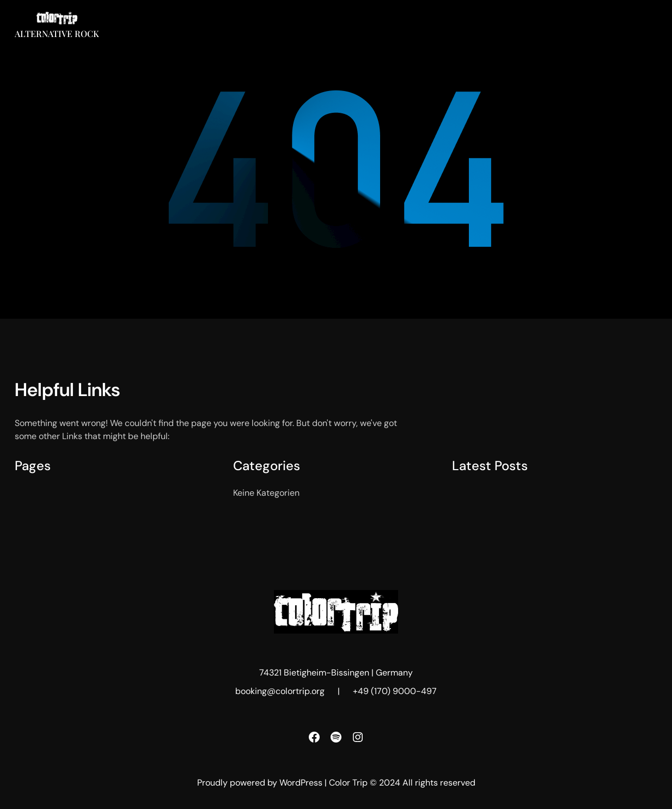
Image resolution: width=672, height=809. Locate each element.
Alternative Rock (57, 34)
